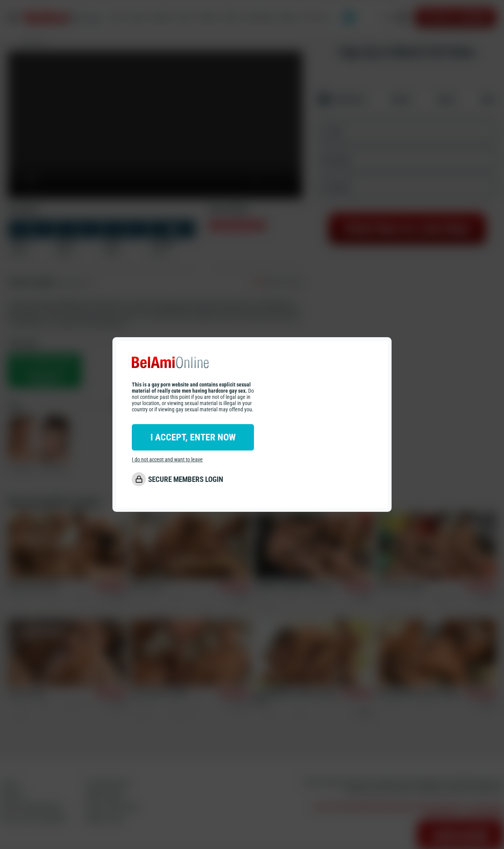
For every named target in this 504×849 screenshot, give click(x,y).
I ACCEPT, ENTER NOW (193, 437)
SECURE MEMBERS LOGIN (186, 479)
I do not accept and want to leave (167, 459)
